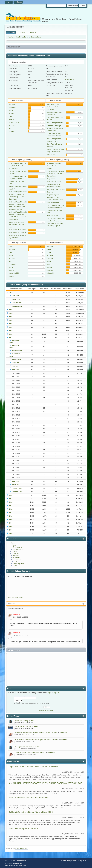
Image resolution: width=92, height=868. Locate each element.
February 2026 (17, 303)
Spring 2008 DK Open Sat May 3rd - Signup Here (17, 225)
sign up (56, 693)
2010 (11, 516)
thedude (12, 131)
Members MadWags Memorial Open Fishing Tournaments (55, 128)
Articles (15, 551)
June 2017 (15, 366)
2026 (11, 292)
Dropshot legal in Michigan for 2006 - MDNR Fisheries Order (55, 197)
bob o (36, 727)
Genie (49, 249)
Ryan (49, 264)
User (9, 688)
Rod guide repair (53, 215)
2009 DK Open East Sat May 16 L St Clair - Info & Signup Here (18, 235)
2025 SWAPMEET (53, 203)
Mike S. (11, 119)
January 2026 (17, 306)
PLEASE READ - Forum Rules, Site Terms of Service (55, 166)
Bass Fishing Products (55, 123)
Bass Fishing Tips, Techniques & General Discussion (55, 107)
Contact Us (17, 560)
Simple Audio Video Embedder (13, 863)
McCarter (12, 125)
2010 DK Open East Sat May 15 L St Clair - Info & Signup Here (18, 166)
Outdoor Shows (18, 549)
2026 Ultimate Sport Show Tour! (23, 828)
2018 (11, 334)
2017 (11, 338)
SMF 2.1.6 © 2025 (10, 861)
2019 (11, 331)
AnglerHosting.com (22, 848)
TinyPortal (63, 861)
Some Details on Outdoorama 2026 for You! (30, 753)
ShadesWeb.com (21, 865)
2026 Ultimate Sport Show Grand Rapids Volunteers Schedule (36, 740)
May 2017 (15, 370)
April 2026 (15, 296)
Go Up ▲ (85, 861)
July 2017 (15, 363)
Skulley (11, 113)
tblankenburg (70, 80)
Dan (10, 116)
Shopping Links (18, 564)
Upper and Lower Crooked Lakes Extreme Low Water (33, 767)
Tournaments (17, 547)
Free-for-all (51, 155)
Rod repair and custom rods (24, 747)
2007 (11, 526)
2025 (11, 310)
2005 (11, 533)
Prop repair (51, 179)
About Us (15, 553)
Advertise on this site (15, 598)
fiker (32, 721)
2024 (11, 313)
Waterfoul (12, 107)
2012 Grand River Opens (18, 230)
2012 (11, 509)
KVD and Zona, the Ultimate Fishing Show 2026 (31, 812)
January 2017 (17, 492)
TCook (49, 252)
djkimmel (17, 614)
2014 (11, 502)
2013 (11, 506)
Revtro (11, 128)
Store (15, 566)
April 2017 (15, 481)
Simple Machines (21, 861)
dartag (11, 110)
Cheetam (50, 258)
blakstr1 (12, 276)
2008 (11, 523)
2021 (11, 324)
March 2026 (16, 299)
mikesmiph (51, 273)
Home (13, 543)
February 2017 (17, 488)
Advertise (16, 555)
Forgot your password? (46, 711)
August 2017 (16, 359)
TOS (15, 562)
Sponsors (16, 557)
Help (69, 861)
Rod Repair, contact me (23, 727)
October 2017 (17, 351)
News (14, 545)
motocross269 (14, 122)
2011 (11, 513)
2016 (11, 495)
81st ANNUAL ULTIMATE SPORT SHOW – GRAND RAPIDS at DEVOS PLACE (45, 783)
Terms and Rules (76, 861)
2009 (11, 519)
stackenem (51, 270)
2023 (11, 317)
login (50, 693)
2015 (11, 499)
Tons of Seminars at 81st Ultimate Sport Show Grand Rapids (36, 732)
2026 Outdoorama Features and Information (29, 798)
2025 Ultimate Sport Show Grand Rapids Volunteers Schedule (54, 184)
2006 (11, 530)
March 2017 (16, 485)
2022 (11, 320)
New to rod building (21, 721)
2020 (11, 327)
